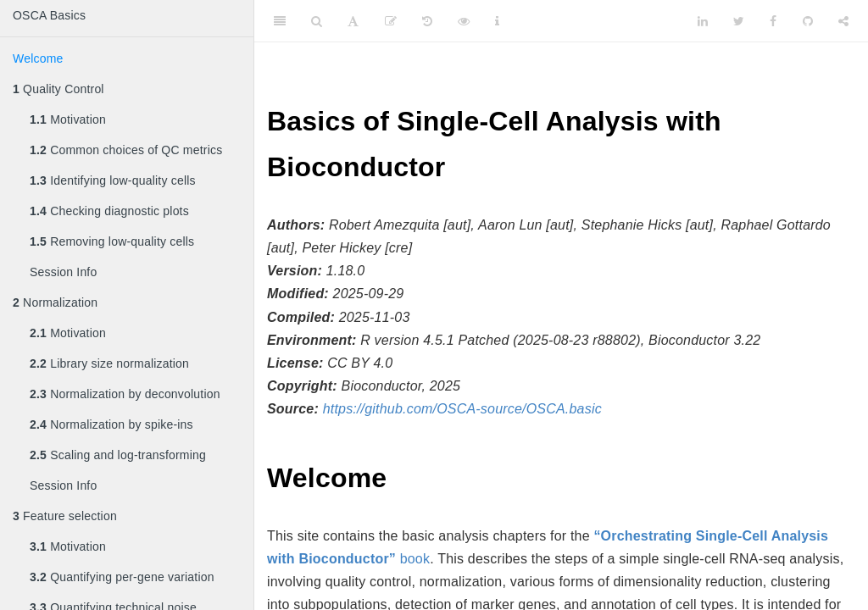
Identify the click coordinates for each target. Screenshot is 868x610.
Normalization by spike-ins (111, 424)
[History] (427, 21)
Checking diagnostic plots (109, 211)
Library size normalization (109, 363)
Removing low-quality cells (112, 241)
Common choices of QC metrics (126, 150)
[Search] (317, 21)
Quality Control (58, 89)
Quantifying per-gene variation (122, 577)
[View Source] (464, 21)
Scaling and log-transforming (118, 455)
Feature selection (65, 516)
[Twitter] (739, 21)
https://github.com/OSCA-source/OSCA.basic (462, 409)
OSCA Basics (49, 15)
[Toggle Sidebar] (280, 21)
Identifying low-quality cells (113, 180)
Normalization (55, 302)
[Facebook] (773, 21)
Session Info (63, 272)
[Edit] (391, 21)
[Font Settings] (353, 21)
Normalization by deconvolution (125, 394)
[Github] (808, 21)
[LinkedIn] (703, 21)
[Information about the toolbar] (497, 21)
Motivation (68, 119)
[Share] (843, 21)
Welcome (38, 58)
